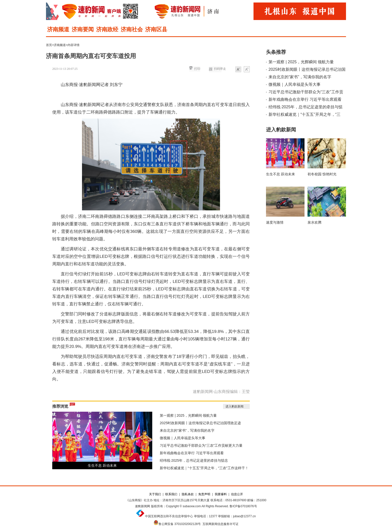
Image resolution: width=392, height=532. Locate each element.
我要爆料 (221, 494)
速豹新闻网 (142, 506)
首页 (49, 45)
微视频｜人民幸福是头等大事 (182, 438)
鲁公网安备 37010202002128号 (180, 524)
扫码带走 (220, 69)
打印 (197, 69)
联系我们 (171, 494)
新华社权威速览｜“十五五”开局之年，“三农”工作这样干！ (204, 468)
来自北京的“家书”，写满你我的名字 (187, 430)
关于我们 (155, 494)
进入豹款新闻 (234, 406)
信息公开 (237, 494)
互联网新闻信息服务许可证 (220, 524)
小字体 (238, 70)
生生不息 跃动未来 (102, 465)
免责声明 (204, 494)
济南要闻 (83, 29)
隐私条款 (188, 494)
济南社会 (132, 29)
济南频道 (58, 29)
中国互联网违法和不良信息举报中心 (169, 516)
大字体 (247, 70)
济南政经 (107, 29)
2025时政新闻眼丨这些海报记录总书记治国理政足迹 (200, 423)
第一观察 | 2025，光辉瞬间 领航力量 (188, 415)
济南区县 (156, 29)
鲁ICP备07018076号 (243, 506)
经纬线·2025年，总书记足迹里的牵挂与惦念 (194, 460)
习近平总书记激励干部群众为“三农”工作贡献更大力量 (201, 445)
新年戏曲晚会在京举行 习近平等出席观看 (192, 453)
